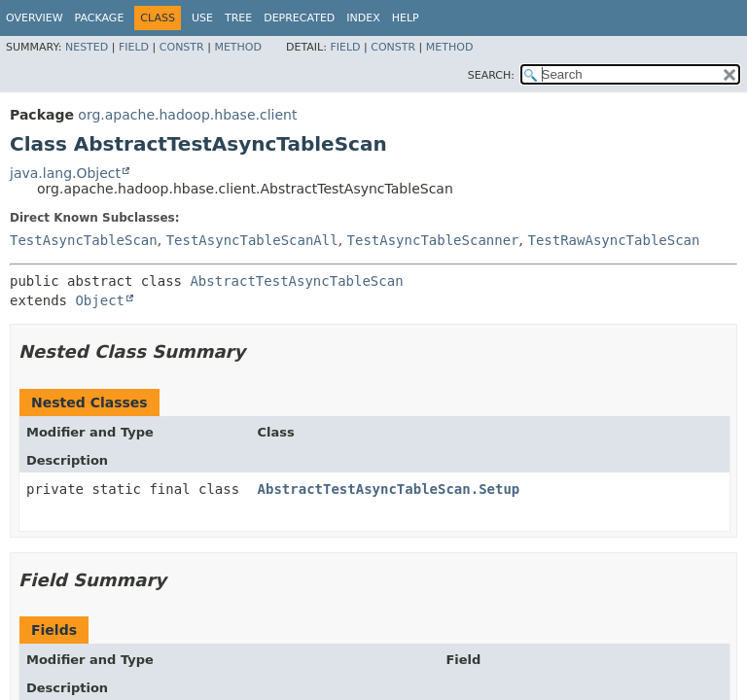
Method (238, 47)
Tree (238, 18)
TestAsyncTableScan (84, 240)
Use (202, 18)
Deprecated (299, 18)
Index (363, 18)
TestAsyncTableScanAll (252, 240)
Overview (35, 18)
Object (100, 300)
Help (406, 18)
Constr (182, 47)
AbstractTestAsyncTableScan (296, 281)
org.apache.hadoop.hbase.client (187, 115)
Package (100, 18)
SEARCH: (491, 75)
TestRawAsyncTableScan (613, 240)
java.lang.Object (65, 173)
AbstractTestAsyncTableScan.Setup (389, 489)
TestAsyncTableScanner (433, 240)
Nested (87, 47)
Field (134, 47)
